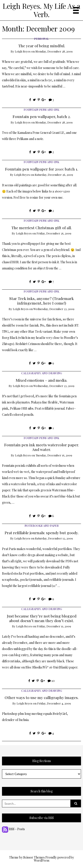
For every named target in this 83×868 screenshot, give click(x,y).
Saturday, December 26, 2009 (54, 175)
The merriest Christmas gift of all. (41, 228)
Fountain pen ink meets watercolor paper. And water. (42, 447)
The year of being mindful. (42, 46)
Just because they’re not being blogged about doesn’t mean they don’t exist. (42, 618)
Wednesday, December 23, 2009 (54, 309)
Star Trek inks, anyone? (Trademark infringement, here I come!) (41, 301)
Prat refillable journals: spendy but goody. (42, 533)
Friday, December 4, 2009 (54, 703)
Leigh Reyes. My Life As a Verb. (41, 10)
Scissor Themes (34, 857)
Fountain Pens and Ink (41, 110)
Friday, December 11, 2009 (54, 626)
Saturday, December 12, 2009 (54, 538)
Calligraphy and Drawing (42, 373)
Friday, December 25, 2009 (54, 233)
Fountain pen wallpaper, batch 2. (42, 116)
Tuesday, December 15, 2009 (54, 455)
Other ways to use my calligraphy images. (42, 697)
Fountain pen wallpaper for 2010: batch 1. (42, 169)
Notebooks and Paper (42, 526)
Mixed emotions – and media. (41, 380)
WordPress (42, 860)
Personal (41, 39)
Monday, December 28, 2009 (54, 51)
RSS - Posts (13, 829)
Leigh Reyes (23, 51)
